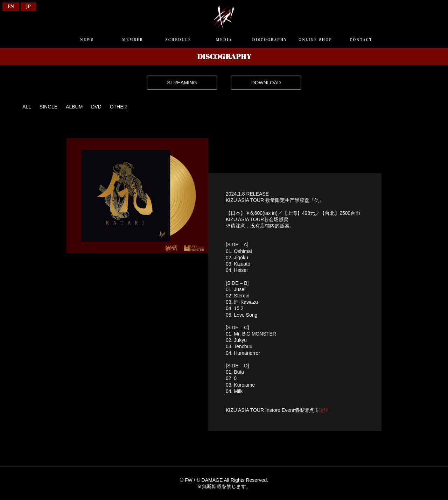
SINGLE (48, 107)
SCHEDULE (178, 40)
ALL (27, 107)
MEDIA (224, 40)
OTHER (118, 107)
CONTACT (361, 40)
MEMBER (133, 40)
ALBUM (74, 107)
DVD (96, 107)
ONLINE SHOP (315, 40)
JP (28, 6)
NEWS (87, 40)
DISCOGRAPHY (270, 40)
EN (11, 6)
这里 (324, 410)
